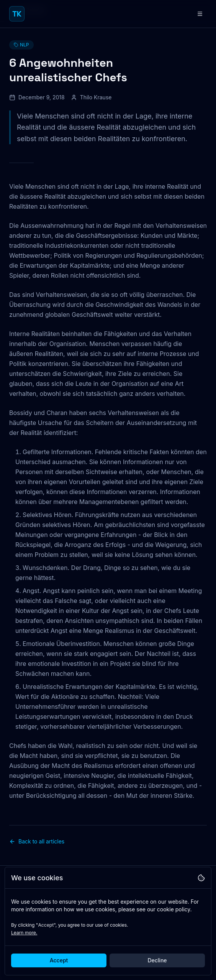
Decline (157, 960)
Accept (59, 960)
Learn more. (24, 933)
